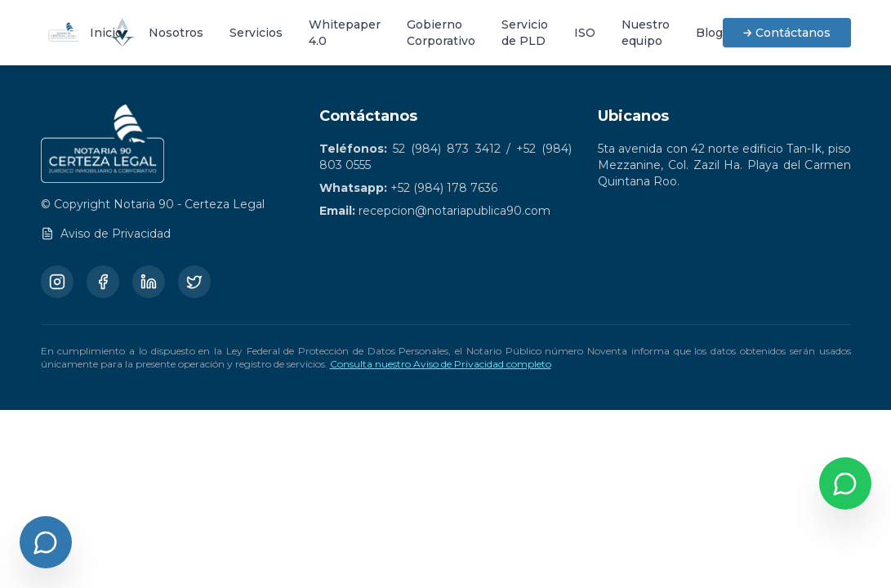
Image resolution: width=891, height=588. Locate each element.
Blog (709, 33)
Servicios (256, 33)
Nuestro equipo (646, 33)
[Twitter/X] (194, 282)
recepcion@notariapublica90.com (454, 211)
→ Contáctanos (787, 33)
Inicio (106, 33)
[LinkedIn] (149, 282)
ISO (585, 33)
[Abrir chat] (46, 542)
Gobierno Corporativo (441, 33)
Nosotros (176, 33)
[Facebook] (103, 282)
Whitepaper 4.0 (345, 33)
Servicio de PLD (525, 33)
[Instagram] (57, 282)
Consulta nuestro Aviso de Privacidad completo (441, 364)
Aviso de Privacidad (106, 234)
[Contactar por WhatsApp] (845, 483)
